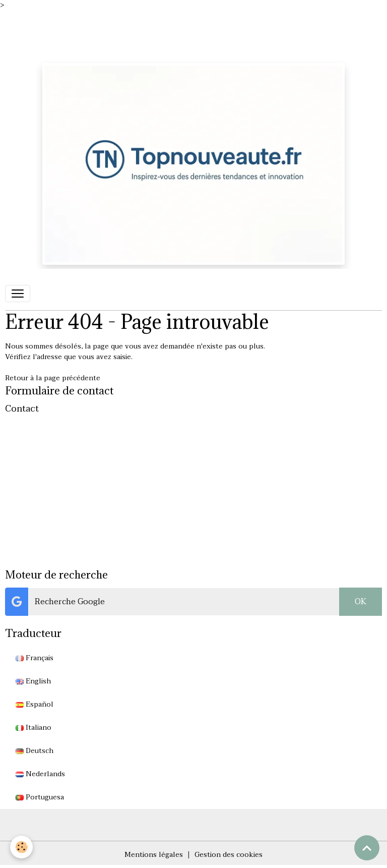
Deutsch (35, 751)
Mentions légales (154, 855)
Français (35, 658)
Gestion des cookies (229, 855)
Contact (22, 409)
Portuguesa (40, 797)
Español (35, 704)
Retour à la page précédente (53, 378)
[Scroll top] (367, 848)
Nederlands (40, 774)
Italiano (34, 728)
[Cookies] (21, 847)
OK (361, 602)
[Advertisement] (183, 33)
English (33, 681)
